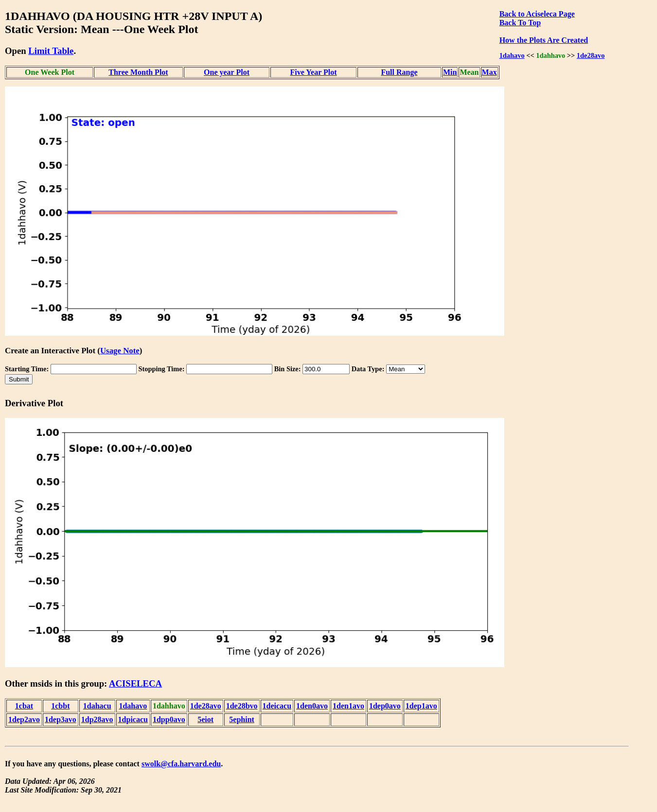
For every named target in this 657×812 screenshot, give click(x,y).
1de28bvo (242, 706)
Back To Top (520, 23)
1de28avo (591, 55)
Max (489, 72)
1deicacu (277, 706)
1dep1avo (421, 706)
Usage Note (120, 351)
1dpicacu (133, 719)
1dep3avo (61, 719)
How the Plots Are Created (544, 40)
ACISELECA (135, 683)
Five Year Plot (314, 72)
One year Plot (227, 72)
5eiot (205, 719)
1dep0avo (385, 706)
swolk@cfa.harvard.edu (181, 764)
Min (450, 72)
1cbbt (60, 706)
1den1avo (348, 706)
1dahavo (512, 55)
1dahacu (97, 706)
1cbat (24, 706)
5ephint (242, 719)
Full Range (399, 72)
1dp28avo (97, 719)
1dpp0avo (169, 719)
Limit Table (51, 51)
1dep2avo (24, 719)
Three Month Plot (138, 72)
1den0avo (312, 706)
